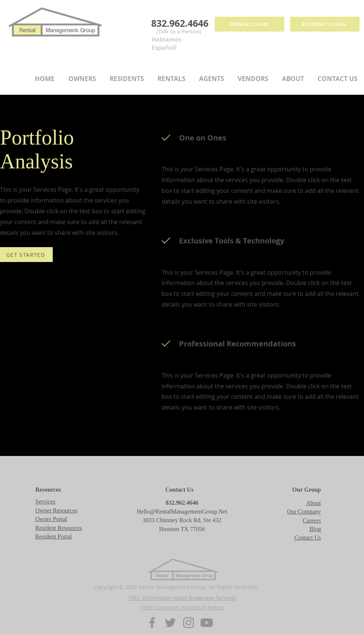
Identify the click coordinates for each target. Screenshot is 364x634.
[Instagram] (188, 623)
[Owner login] (249, 24)
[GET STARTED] (26, 255)
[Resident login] (325, 24)
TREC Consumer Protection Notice (182, 607)
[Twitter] (170, 623)
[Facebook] (152, 623)
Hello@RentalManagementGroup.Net (182, 512)
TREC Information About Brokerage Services (182, 598)
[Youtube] (207, 623)
